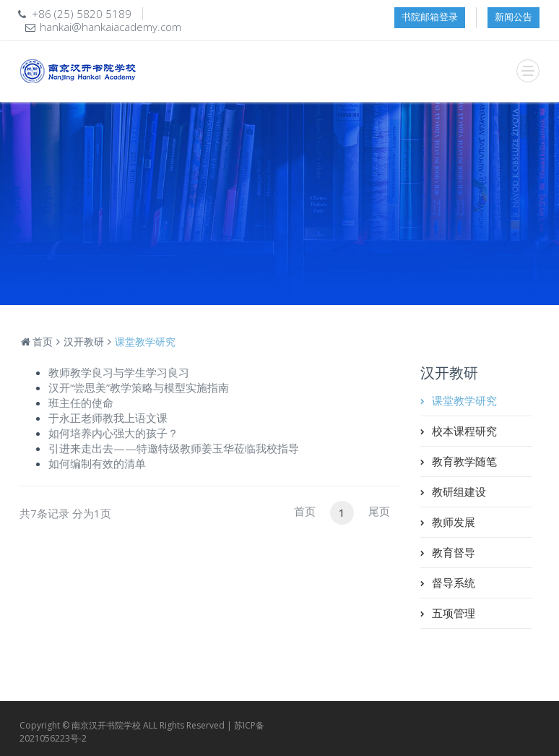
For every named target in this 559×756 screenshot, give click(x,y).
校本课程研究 (464, 431)
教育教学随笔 (464, 461)
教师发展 (454, 522)
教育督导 (454, 552)
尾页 (379, 511)
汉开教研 (84, 342)
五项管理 (454, 613)
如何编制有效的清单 (97, 463)
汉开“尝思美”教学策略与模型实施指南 (139, 387)
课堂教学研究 (464, 400)
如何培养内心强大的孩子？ (113, 433)
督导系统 (454, 583)
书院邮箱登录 (430, 17)
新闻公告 (513, 17)
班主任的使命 (81, 403)
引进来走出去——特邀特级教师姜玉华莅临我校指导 (174, 448)
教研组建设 (459, 491)
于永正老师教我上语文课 (108, 418)
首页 (36, 342)
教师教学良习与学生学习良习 (119, 372)
